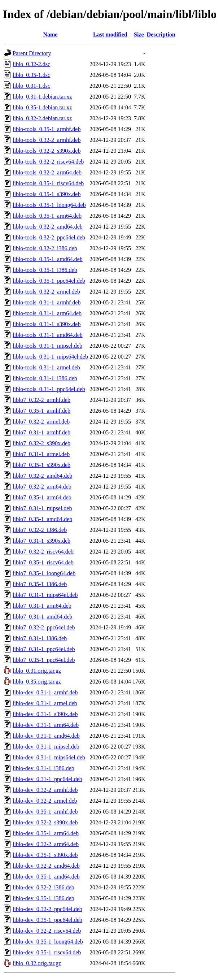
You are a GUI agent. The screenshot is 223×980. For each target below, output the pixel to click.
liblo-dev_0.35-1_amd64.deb (46, 877)
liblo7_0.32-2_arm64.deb (42, 487)
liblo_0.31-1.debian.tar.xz (42, 97)
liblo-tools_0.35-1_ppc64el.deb (49, 281)
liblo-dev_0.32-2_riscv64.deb (47, 931)
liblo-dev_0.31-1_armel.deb (45, 703)
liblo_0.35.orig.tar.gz (37, 682)
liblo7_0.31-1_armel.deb (41, 454)
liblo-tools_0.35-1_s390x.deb (47, 194)
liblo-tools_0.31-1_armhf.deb (47, 302)
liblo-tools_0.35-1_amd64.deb (48, 259)
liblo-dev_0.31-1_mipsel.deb (46, 747)
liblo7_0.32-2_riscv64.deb (43, 552)
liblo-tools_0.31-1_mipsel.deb (47, 346)
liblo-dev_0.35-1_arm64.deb (46, 833)
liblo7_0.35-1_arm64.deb (42, 497)
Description (161, 34)
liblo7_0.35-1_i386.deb (40, 584)
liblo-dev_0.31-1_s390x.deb (45, 714)
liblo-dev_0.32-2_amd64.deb (46, 866)
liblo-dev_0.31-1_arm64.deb (46, 725)
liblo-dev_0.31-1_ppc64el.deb (47, 779)
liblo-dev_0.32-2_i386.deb (43, 887)
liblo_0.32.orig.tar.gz (37, 963)
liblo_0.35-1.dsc (31, 75)
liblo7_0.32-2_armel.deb (41, 422)
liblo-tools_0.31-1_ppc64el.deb (49, 389)
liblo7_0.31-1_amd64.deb (42, 617)
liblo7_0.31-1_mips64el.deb (45, 595)
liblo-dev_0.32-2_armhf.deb (45, 790)
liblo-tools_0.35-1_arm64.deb (47, 216)
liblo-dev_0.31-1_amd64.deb (46, 736)
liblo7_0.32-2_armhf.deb (41, 400)
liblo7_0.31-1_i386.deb (40, 638)
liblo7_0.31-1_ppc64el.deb (44, 649)
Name (50, 34)
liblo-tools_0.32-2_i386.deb (45, 248)
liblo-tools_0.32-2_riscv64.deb (48, 162)
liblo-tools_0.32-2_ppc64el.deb (49, 237)
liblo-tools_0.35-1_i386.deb (45, 270)
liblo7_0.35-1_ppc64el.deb (44, 660)
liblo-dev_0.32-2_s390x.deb (45, 822)
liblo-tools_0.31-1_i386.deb (45, 378)
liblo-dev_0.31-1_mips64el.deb (49, 757)
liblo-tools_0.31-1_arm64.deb (47, 313)
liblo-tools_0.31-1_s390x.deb (47, 324)
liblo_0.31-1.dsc (31, 86)
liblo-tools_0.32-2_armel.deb (46, 292)
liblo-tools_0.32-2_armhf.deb (47, 140)
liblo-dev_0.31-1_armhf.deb (45, 692)
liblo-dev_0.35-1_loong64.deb (48, 942)
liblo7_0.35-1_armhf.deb (41, 411)
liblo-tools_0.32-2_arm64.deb (47, 172)
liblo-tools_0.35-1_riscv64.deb (48, 183)
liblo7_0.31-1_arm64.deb (42, 606)
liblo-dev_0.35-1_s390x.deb (45, 855)
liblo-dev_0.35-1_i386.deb (43, 898)
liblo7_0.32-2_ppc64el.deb (44, 627)
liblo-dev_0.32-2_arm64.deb (46, 844)
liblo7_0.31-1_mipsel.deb (42, 508)
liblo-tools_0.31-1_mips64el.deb (50, 357)
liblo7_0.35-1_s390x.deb (41, 465)
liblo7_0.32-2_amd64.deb (42, 476)
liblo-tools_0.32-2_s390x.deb (47, 151)
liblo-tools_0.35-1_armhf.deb (47, 129)
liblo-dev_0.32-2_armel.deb (45, 801)
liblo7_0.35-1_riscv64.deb (43, 562)
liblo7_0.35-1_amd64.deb (42, 519)
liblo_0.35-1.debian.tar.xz (42, 107)
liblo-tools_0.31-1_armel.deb (46, 367)
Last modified (110, 34)
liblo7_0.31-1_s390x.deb (41, 541)
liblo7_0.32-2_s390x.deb (41, 443)
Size (139, 34)
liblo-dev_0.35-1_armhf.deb (45, 812)
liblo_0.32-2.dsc (31, 64)
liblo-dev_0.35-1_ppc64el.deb (47, 920)
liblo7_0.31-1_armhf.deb (41, 432)
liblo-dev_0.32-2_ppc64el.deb (47, 909)
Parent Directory (32, 53)
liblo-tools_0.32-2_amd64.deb (48, 227)
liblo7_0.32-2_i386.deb (40, 530)
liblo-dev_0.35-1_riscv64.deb (47, 952)
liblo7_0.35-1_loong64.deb (44, 573)
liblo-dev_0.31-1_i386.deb (43, 768)
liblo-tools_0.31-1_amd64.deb (48, 335)
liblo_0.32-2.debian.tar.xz (42, 118)
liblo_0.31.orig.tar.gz (37, 671)
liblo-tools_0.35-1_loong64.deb (49, 205)
